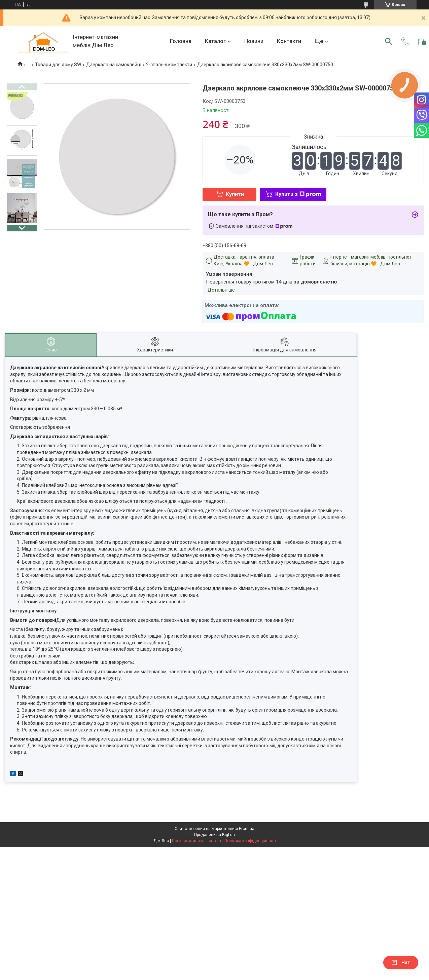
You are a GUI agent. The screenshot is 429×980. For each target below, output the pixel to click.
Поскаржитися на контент (197, 841)
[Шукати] (389, 41)
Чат (401, 963)
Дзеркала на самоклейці (114, 65)
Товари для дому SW (58, 65)
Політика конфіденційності (250, 841)
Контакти (289, 41)
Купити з (298, 194)
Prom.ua (247, 829)
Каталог (215, 41)
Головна (181, 41)
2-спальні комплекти (169, 65)
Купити (235, 194)
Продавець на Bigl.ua (214, 835)
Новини (254, 41)
